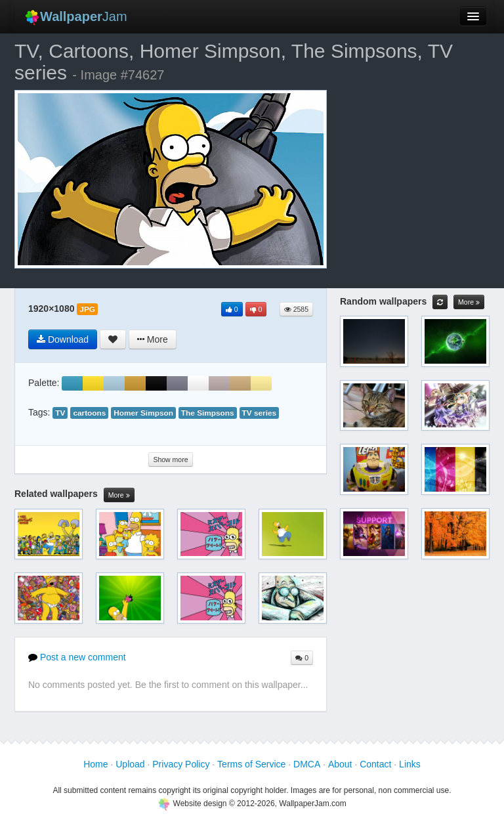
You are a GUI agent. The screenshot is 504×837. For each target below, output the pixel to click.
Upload (130, 764)
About (340, 764)
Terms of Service (251, 764)
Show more (170, 460)
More (119, 495)
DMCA (307, 764)
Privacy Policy (181, 764)
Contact (375, 764)
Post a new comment (77, 657)
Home (95, 764)
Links (410, 764)
